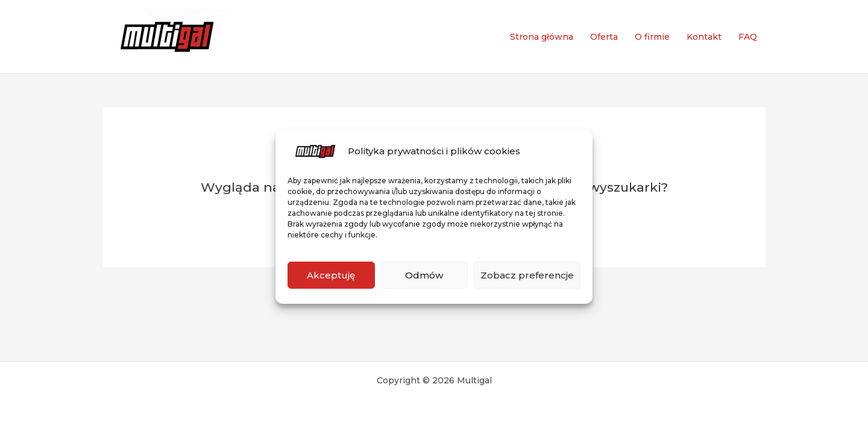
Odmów (424, 275)
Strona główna (542, 37)
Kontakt (704, 37)
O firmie (652, 37)
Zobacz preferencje (527, 275)
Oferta (604, 37)
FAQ (748, 37)
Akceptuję (331, 275)
